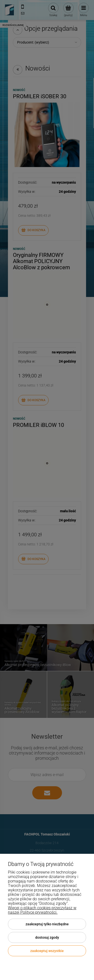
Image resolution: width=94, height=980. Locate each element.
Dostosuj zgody (47, 937)
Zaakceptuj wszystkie (47, 951)
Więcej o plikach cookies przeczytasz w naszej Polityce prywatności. (42, 910)
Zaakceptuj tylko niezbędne (47, 924)
